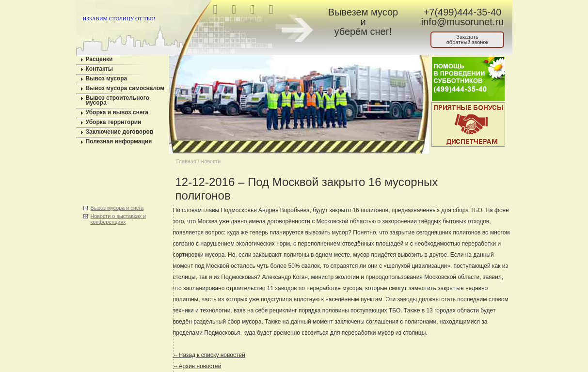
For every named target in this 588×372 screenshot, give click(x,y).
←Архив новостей (197, 366)
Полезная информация (119, 141)
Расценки (99, 59)
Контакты (100, 69)
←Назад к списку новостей (209, 355)
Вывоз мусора (107, 78)
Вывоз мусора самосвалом (125, 88)
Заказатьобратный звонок (468, 39)
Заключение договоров (120, 132)
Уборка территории (114, 122)
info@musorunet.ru (462, 22)
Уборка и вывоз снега (117, 112)
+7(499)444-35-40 (463, 12)
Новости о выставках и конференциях (119, 219)
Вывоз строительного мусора (118, 100)
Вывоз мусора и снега (117, 208)
